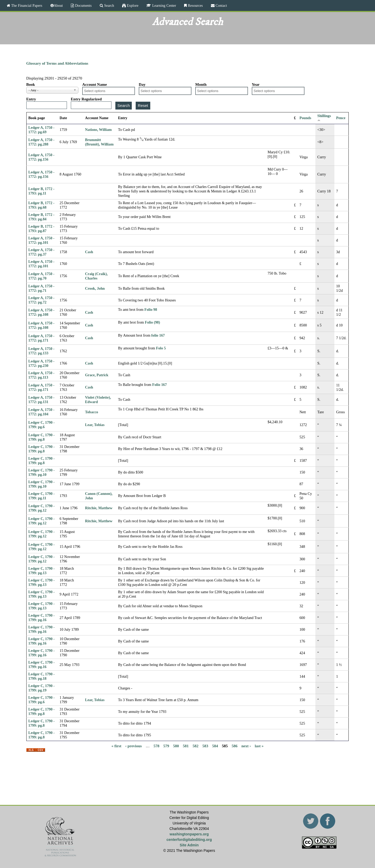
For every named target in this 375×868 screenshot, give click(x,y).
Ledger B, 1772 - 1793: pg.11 (41, 191)
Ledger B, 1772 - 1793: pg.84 (41, 217)
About (58, 5)
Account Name (95, 84)
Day (142, 84)
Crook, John (95, 288)
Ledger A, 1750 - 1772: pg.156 (41, 157)
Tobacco (92, 412)
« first (116, 746)
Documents (83, 5)
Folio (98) (152, 322)
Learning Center (164, 5)
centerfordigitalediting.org (189, 840)
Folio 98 (151, 309)
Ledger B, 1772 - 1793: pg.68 (41, 205)
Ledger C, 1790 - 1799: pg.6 (42, 425)
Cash (89, 252)
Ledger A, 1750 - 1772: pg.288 (41, 142)
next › (246, 746)
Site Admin (189, 845)
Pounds (305, 118)
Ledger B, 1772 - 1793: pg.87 (41, 229)
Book (31, 84)
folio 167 (158, 335)
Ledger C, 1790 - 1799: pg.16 (42, 618)
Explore (132, 5)
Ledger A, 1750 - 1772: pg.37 (41, 252)
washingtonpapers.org (189, 834)
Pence (341, 118)
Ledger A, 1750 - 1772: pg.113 (41, 375)
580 (176, 746)
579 (166, 746)
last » (259, 746)
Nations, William (98, 130)
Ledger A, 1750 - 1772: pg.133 (41, 351)
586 (235, 746)
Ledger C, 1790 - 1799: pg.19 (42, 688)
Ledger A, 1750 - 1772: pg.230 (41, 363)
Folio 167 (160, 385)
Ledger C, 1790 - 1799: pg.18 (42, 676)
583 (205, 746)
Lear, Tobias (95, 425)
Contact (221, 5)
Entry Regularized (86, 99)
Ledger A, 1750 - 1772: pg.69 (41, 130)
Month (201, 84)
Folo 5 (161, 348)
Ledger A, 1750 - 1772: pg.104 (41, 412)
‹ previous (133, 746)
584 (215, 746)
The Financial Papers (26, 5)
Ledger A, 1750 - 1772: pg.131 (41, 400)
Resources (195, 5)
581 (186, 746)
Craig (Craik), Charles (96, 276)
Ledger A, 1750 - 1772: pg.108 (41, 312)
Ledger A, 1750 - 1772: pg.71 (41, 288)
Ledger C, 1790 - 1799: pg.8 (42, 437)
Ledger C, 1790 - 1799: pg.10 (42, 472)
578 (156, 746)
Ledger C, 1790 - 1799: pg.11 (42, 496)
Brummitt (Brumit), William (99, 142)
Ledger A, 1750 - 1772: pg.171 (41, 338)
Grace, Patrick (97, 375)
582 (195, 746)
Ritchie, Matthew (99, 508)
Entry (31, 99)
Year (256, 84)
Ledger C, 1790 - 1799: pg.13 (42, 571)
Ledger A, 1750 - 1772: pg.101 (41, 240)
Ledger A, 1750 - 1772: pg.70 (41, 276)
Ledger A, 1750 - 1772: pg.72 (41, 300)
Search (109, 5)
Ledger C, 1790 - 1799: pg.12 (42, 508)
